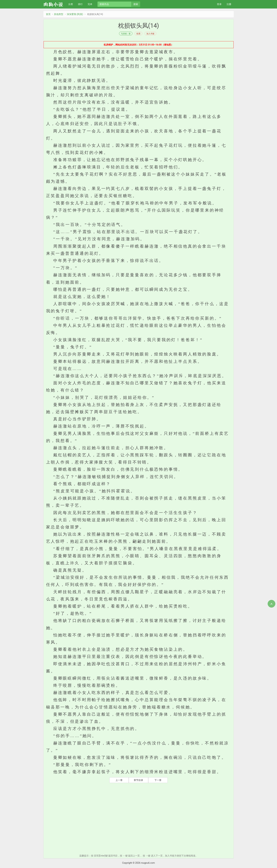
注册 (229, 4)
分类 (71, 4)
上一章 (119, 780)
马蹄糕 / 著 (126, 34)
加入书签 (150, 34)
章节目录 (138, 780)
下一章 (158, 780)
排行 (80, 4)
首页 (48, 14)
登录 (219, 4)
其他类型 (59, 14)
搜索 (136, 4)
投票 (138, 34)
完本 (90, 4)
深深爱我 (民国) (75, 14)
